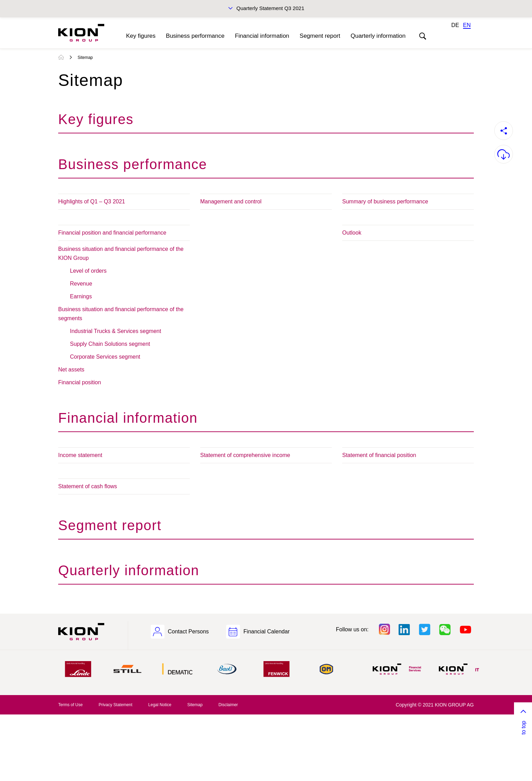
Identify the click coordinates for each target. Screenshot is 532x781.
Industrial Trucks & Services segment (116, 331)
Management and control (231, 201)
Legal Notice (160, 705)
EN (467, 25)
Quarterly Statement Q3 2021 (271, 8)
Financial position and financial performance (112, 233)
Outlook (352, 233)
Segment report (320, 36)
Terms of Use (70, 705)
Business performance (195, 36)
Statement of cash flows (88, 486)
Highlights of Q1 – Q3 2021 (92, 201)
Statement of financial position (379, 455)
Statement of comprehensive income (245, 455)
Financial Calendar (267, 631)
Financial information (262, 36)
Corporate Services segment (105, 357)
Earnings (81, 296)
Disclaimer (228, 705)
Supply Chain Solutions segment (110, 344)
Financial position (80, 382)
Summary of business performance (385, 201)
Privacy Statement (116, 705)
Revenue (81, 284)
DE (455, 25)
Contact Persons (188, 631)
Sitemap (85, 58)
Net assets (71, 370)
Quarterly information (378, 36)
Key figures (141, 36)
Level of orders (88, 271)
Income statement (80, 455)
